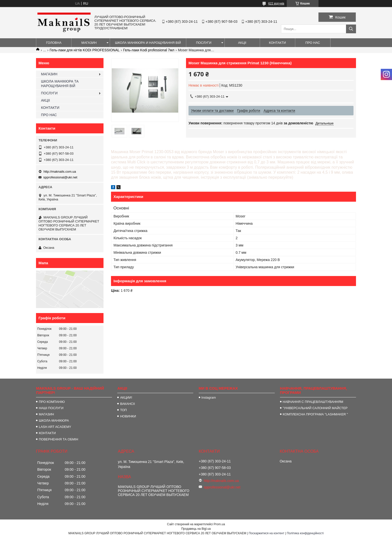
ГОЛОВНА (54, 43)
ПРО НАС (313, 43)
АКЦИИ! (126, 397)
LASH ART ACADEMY (55, 427)
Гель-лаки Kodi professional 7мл (149, 50)
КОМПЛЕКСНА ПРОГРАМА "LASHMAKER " (315, 414)
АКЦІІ (242, 43)
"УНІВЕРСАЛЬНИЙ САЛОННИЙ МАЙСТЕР (315, 408)
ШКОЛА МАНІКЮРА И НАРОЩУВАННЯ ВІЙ (148, 43)
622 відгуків (276, 4)
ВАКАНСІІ (127, 404)
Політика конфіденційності (305, 533)
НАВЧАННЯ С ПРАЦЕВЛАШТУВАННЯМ (313, 402)
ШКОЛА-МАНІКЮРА (54, 421)
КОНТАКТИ (277, 43)
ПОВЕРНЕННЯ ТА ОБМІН (58, 439)
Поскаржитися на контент (266, 533)
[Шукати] (351, 29)
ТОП (123, 410)
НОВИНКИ (128, 416)
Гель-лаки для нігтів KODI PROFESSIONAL (85, 50)
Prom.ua (219, 524)
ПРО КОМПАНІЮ (52, 402)
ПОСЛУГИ (204, 43)
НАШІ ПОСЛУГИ (51, 408)
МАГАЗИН (89, 43)
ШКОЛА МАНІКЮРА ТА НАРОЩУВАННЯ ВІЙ (60, 84)
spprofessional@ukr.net (60, 177)
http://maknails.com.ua (60, 172)
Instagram (209, 397)
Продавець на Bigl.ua (196, 529)
